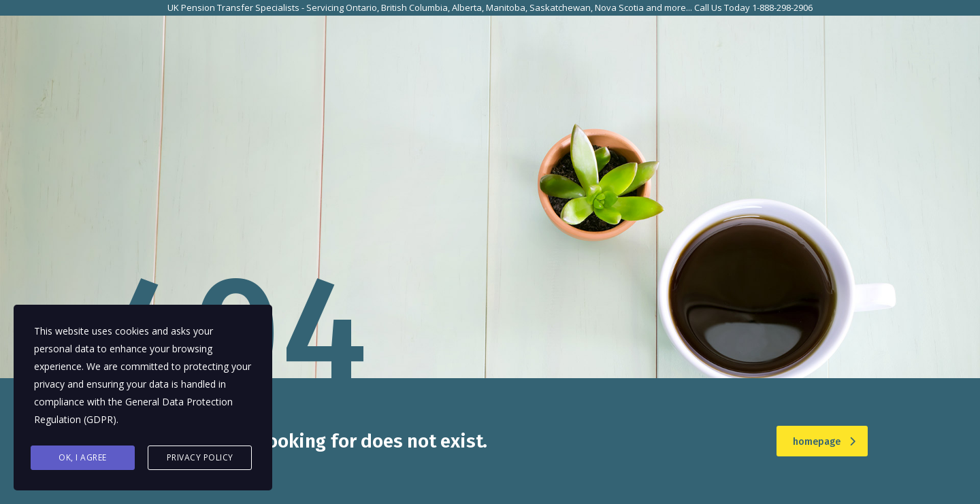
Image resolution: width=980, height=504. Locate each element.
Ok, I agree (83, 457)
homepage (824, 442)
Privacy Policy (200, 457)
